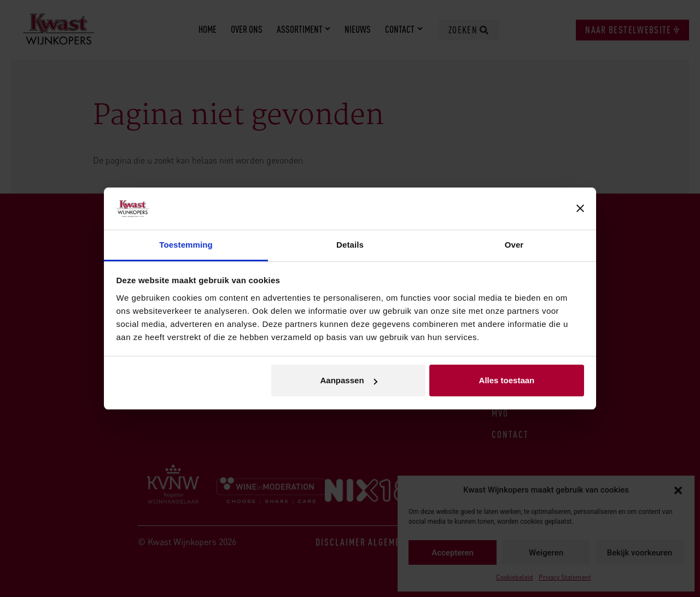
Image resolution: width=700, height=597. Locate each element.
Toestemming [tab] (186, 245)
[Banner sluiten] (580, 209)
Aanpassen (349, 380)
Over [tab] (514, 245)
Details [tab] (350, 245)
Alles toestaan (507, 380)
